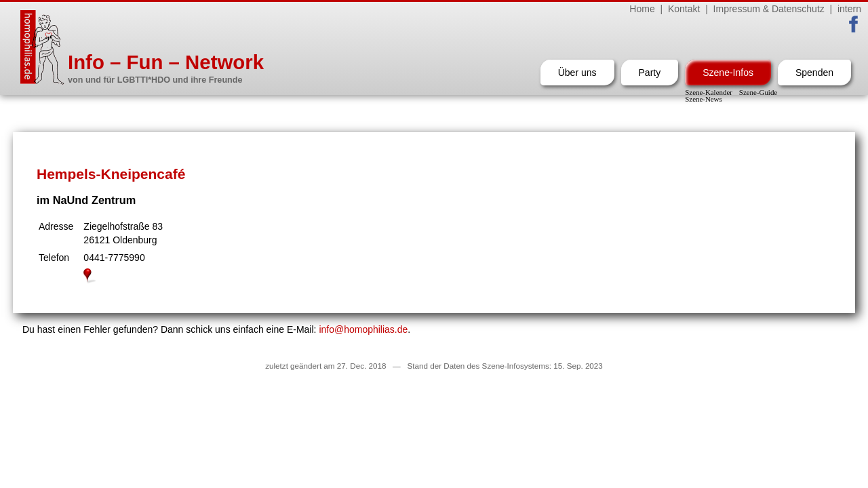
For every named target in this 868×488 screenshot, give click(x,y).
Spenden (814, 73)
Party (650, 73)
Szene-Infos (728, 73)
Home (642, 9)
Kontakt (684, 9)
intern (849, 9)
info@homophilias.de (363, 329)
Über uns (577, 73)
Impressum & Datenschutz (769, 9)
